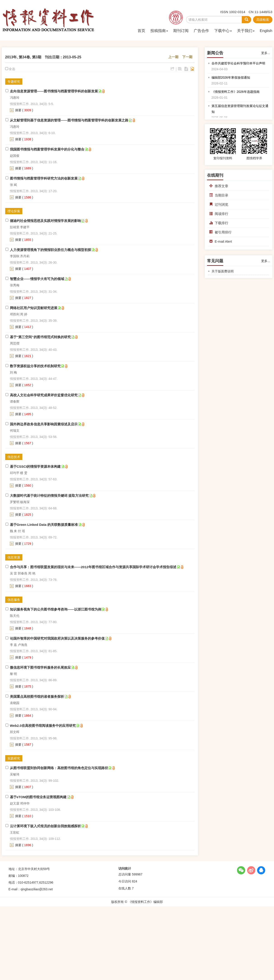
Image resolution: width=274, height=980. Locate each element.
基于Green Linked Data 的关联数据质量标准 (44, 525)
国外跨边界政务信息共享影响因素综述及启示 (44, 424)
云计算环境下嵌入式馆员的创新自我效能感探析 (45, 826)
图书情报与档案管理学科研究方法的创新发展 (44, 178)
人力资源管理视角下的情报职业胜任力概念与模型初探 (51, 250)
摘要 (18, 110)
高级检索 (263, 20)
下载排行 (219, 223)
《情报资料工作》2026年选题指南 (236, 92)
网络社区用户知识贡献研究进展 (34, 308)
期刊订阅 (181, 31)
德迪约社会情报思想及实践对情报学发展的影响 (45, 221)
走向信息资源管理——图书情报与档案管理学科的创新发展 (54, 91)
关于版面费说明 (223, 271)
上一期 (173, 57)
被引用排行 (220, 232)
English (266, 31)
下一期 (187, 57)
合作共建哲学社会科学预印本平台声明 (238, 63)
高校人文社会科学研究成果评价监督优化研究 (44, 395)
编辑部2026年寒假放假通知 (231, 77)
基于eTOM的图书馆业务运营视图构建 (38, 797)
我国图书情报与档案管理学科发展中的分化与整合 (47, 149)
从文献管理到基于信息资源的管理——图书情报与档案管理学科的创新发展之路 (69, 120)
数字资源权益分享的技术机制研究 (35, 366)
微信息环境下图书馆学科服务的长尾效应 (40, 667)
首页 (141, 31)
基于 (35, 466)
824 (135, 881)
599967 (137, 874)
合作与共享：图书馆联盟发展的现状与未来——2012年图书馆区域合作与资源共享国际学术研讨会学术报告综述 (93, 567)
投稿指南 (159, 31)
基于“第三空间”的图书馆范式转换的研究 (40, 337)
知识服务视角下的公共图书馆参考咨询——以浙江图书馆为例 (56, 609)
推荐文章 (219, 186)
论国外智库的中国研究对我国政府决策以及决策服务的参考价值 (57, 638)
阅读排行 (219, 214)
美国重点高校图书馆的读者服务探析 (37, 696)
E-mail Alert (221, 241)
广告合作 (201, 31)
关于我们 (246, 31)
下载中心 (223, 31)
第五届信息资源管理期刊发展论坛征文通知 (240, 109)
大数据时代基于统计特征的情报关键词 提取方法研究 (49, 496)
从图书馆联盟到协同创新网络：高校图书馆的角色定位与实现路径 (59, 768)
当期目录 (219, 195)
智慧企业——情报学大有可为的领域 (37, 279)
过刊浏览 (219, 204)
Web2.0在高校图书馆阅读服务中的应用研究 (43, 726)
